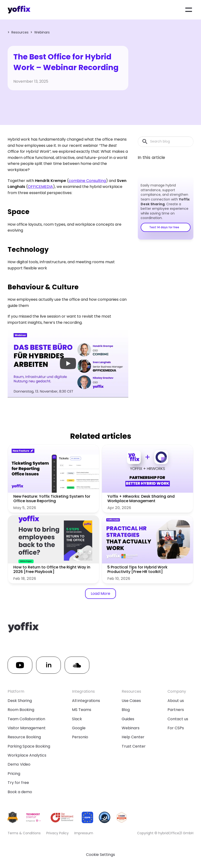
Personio (80, 737)
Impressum (84, 833)
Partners (176, 710)
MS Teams (82, 710)
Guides (128, 719)
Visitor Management (27, 728)
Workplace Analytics (27, 755)
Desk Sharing (20, 701)
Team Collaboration (26, 719)
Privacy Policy (57, 833)
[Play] (68, 363)
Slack (77, 719)
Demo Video (19, 764)
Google (79, 728)
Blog (126, 710)
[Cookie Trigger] (100, 855)
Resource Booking (24, 737)
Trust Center (134, 746)
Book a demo (20, 792)
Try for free (18, 783)
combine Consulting (87, 181)
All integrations (86, 701)
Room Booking (21, 710)
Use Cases (131, 701)
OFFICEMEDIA (40, 187)
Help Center (133, 737)
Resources (20, 32)
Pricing (14, 774)
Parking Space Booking (29, 746)
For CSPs (176, 728)
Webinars (42, 32)
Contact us (178, 719)
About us (176, 701)
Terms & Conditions (24, 833)
